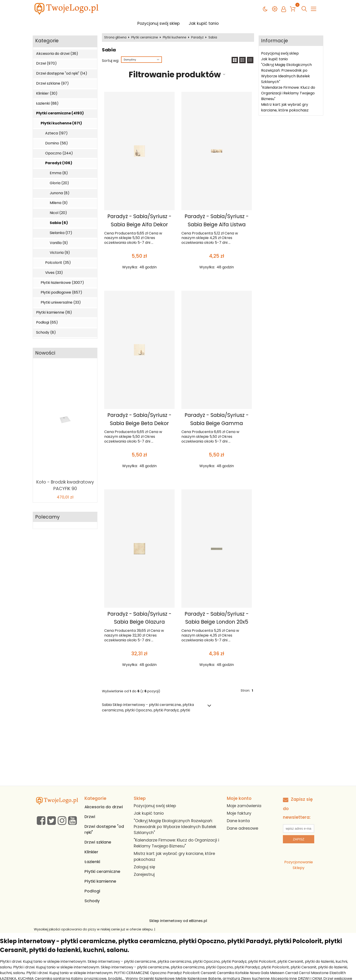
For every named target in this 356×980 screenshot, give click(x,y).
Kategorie (47, 41)
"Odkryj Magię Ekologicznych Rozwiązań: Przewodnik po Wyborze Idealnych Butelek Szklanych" (286, 73)
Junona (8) (60, 193)
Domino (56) (57, 143)
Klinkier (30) (47, 93)
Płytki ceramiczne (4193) (60, 113)
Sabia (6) (59, 223)
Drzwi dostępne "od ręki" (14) (62, 73)
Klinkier (91, 852)
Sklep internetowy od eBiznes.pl (178, 921)
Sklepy (299, 868)
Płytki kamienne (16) (54, 312)
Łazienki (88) (47, 103)
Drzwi (90, 817)
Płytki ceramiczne (145, 38)
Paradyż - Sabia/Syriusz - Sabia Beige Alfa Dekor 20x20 (139, 224)
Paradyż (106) (59, 163)
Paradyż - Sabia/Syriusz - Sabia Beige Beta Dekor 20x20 (139, 423)
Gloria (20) (59, 183)
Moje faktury (239, 813)
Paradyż (197, 38)
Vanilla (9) (59, 243)
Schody (92, 901)
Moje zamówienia (244, 806)
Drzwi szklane (98, 842)
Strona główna (115, 38)
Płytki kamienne (100, 881)
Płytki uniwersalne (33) (61, 302)
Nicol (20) (58, 213)
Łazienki (92, 862)
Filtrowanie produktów (175, 74)
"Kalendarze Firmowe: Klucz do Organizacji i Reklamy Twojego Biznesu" (288, 93)
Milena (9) (59, 203)
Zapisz (299, 839)
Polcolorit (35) (58, 263)
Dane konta (238, 821)
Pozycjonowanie (299, 862)
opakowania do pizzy (79, 929)
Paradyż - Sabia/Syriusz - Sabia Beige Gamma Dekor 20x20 (217, 423)
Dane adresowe (242, 828)
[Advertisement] (178, 752)
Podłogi (92, 891)
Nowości (45, 353)
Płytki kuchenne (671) (61, 123)
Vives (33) (54, 273)
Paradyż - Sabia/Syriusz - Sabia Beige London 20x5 (217, 618)
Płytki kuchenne (175, 38)
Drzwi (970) (46, 63)
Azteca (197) (56, 133)
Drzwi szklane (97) (52, 83)
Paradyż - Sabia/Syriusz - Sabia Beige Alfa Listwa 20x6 (217, 224)
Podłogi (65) (47, 322)
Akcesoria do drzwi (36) (57, 54)
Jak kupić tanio (204, 23)
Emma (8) (59, 173)
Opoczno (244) (59, 153)
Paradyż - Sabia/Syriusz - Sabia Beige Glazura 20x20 (139, 622)
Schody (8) (46, 333)
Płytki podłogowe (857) (61, 292)
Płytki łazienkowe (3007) (62, 283)
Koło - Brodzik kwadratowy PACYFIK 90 (65, 485)
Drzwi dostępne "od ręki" (104, 829)
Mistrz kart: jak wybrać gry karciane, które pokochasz (285, 107)
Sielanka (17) (61, 233)
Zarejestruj (144, 874)
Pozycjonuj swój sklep (158, 23)
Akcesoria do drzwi (104, 807)
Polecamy (47, 517)
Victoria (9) (60, 253)
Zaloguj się (144, 867)
